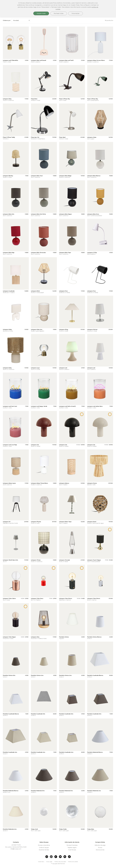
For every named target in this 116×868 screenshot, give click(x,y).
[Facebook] (56, 857)
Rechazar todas (59, 13)
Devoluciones (100, 850)
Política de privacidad (60, 862)
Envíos (100, 847)
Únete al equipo (44, 847)
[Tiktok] (69, 857)
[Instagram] (47, 857)
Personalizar (76, 13)
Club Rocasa (72, 850)
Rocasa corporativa (44, 845)
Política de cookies (73, 862)
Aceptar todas (41, 13)
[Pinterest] (51, 857)
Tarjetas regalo (72, 847)
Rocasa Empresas (72, 845)
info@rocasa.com (16, 849)
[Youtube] (60, 857)
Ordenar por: (7, 20)
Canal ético (41, 862)
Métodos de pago (100, 845)
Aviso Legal (49, 862)
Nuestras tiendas (44, 850)
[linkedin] (65, 857)
